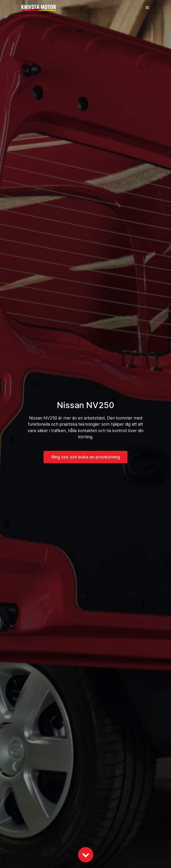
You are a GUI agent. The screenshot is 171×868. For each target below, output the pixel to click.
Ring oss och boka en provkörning (86, 457)
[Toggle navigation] (147, 7)
